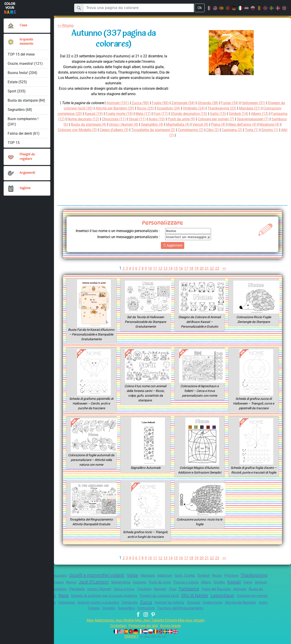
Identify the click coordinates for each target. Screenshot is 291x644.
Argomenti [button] (27, 173)
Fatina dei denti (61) (24, 133)
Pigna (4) (277, 124)
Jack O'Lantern (127, 587)
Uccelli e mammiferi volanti (109, 580)
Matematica (156, 587)
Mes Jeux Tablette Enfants (157, 625)
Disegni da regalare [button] (28, 157)
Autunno (175, 587)
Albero (248, 587)
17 (186, 273)
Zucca (223, 607)
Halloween (139, 607)
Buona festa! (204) (22, 73)
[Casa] (11, 26)
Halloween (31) (259, 103)
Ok (200, 8)
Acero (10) (201, 119)
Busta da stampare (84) (26, 100)
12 (160, 273)
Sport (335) (17, 91)
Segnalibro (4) (207, 124)
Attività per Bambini (96, 613)
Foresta (135, 613)
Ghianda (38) (211, 103)
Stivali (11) (181, 119)
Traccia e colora (225, 587)
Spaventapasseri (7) (76, 124)
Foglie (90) (161, 103)
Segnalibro (170, 613)
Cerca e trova (170, 594)
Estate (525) (17, 82)
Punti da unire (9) (228, 119)
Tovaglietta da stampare (75, 587)
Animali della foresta (70, 594)
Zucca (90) (140, 103)
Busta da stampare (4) (139, 124)
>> (225, 273)
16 (181, 273)
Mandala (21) (267, 108)
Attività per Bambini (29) (124, 108)
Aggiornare (173, 250)
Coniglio (151, 613)
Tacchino (192, 594)
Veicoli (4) (258, 124)
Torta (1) (167, 135)
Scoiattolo (99, 594)
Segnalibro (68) (20, 110)
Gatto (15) (251, 114)
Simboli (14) (272, 114)
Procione (252, 580)
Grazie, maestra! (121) (26, 64)
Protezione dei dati (143, 630)
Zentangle (206, 607)
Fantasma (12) (92, 119)
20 (202, 273)
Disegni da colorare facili (217, 600)
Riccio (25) (157, 108)
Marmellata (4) (234, 124)
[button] (11, 42)
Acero (121, 613)
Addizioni (180, 580)
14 (170, 273)
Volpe (147, 580)
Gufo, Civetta (202, 580)
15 (175, 273)
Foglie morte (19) (146, 114)
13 (165, 273)
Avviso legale (173, 630)
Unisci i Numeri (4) (176, 124)
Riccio (237, 580)
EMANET (131, 641)
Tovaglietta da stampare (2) (218, 130)
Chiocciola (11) (156, 119)
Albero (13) (67, 119)
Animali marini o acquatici (173, 607)
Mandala (162, 580)
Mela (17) (171, 114)
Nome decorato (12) (123, 119)
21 (207, 273)
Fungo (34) (234, 103)
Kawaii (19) (120, 114)
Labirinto (102, 607)
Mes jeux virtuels (194, 625)
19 (197, 273)
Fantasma (240, 593)
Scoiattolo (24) (182, 108)
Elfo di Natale (255, 600)
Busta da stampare (71, 600)
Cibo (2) (280, 130)
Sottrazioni (191, 613)
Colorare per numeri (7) (265, 119)
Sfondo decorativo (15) (220, 114)
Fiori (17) (190, 114)
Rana (114, 600)
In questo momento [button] (27, 42)
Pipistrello (119, 594)
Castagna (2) (146, 135)
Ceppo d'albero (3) (176, 130)
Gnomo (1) (185, 135)
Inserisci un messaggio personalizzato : (126, 242)
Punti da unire (197, 587)
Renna (103, 587)
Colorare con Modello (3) (136, 130)
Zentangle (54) (185, 103)
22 (212, 273)
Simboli (222, 580)
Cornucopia (68, 580)
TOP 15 (14, 143)
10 (149, 273)
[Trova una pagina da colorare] (139, 8)
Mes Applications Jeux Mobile (108, 625)
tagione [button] (25, 188)
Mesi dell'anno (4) (73, 130)
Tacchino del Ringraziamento (228, 613)
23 (218, 273)
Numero (209, 594)
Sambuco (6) (107, 124)
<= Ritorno (67, 26)
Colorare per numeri (72, 607)
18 (191, 273)
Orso (223, 594)
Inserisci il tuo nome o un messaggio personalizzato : (128, 233)
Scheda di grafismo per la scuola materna (158, 600)
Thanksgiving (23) (238, 108)
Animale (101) (117, 103)
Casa (23, 25)
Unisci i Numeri (143, 594)
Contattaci (116, 630)
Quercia (121, 607)
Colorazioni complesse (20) (84, 114)
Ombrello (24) (208, 108)
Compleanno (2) (257, 130)
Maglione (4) (101, 130)
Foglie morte (66, 613)
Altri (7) (204, 135)
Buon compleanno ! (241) (23, 122)
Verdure (98, 600)
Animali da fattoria (248, 607)
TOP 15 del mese (22, 54)
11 (155, 273)
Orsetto (262, 587)
